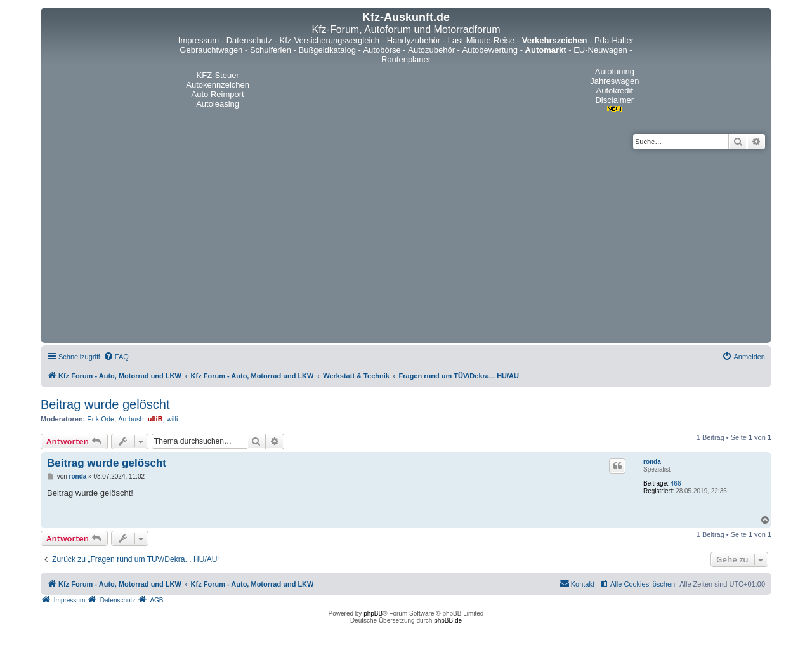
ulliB (155, 419)
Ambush (131, 419)
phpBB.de (448, 620)
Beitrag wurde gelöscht (105, 404)
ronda (652, 462)
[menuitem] (116, 357)
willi (173, 419)
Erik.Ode (101, 419)
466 (676, 483)
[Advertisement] (406, 244)
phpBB (373, 614)
